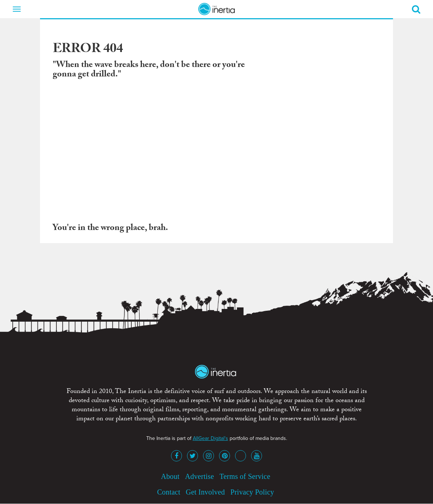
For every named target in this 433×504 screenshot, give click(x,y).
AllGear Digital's (210, 438)
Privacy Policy (252, 492)
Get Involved (205, 492)
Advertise (199, 476)
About (170, 476)
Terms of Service (245, 476)
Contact (169, 492)
